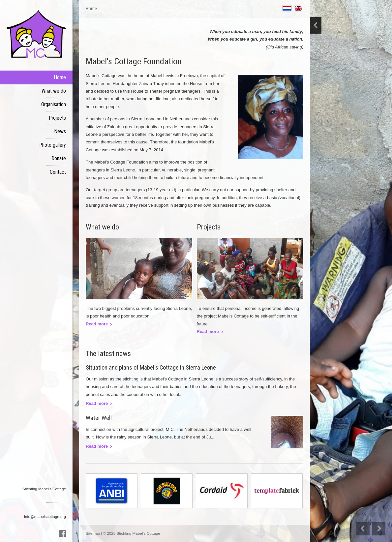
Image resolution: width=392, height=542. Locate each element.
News (60, 132)
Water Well (99, 418)
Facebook (62, 533)
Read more (97, 403)
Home (60, 77)
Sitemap (93, 533)
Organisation (54, 105)
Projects (58, 118)
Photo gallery (53, 145)
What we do (54, 91)
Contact (58, 172)
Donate (59, 159)
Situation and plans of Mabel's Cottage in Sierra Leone (151, 367)
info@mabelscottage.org (45, 516)
